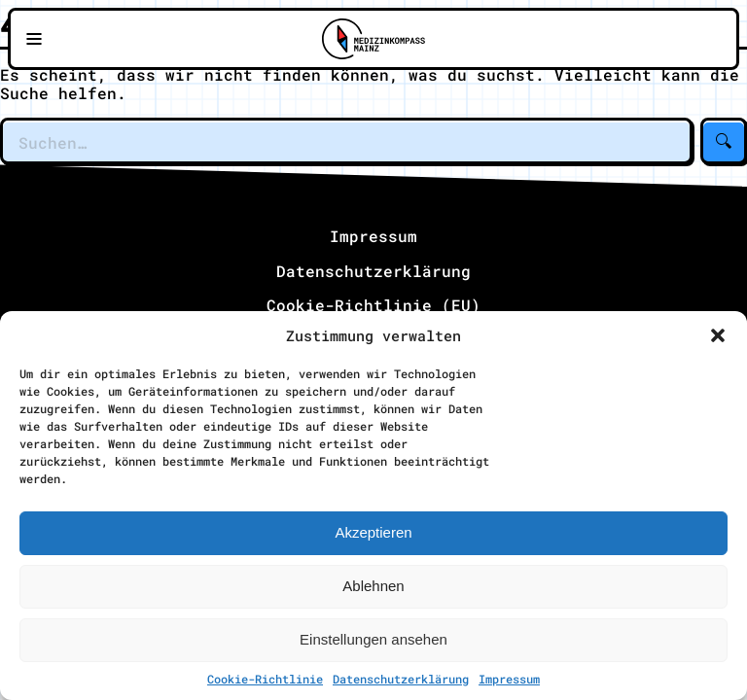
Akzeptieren (373, 532)
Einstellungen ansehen (373, 639)
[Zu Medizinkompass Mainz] (373, 39)
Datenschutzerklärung (401, 679)
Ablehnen (373, 586)
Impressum (509, 679)
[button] (718, 335)
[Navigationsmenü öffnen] (34, 39)
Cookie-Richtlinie (265, 679)
